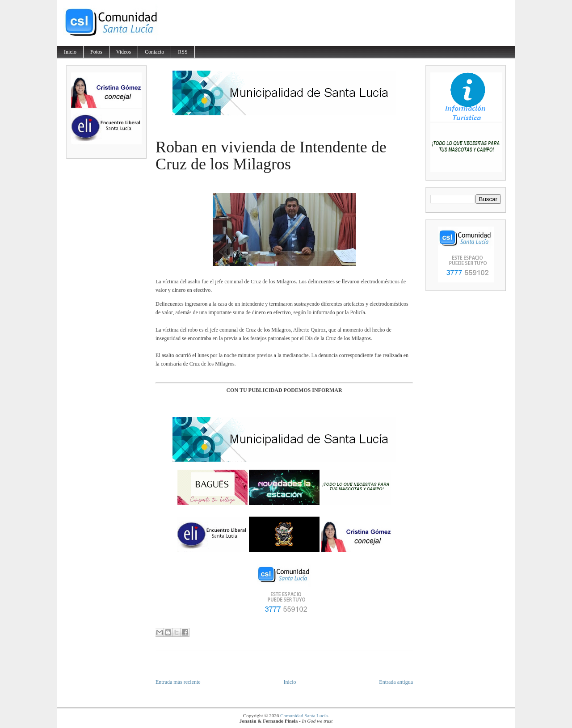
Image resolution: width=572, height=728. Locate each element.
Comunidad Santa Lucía (304, 715)
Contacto (154, 52)
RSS (183, 52)
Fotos (96, 52)
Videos (124, 52)
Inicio (70, 52)
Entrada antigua (396, 682)
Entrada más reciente (178, 682)
